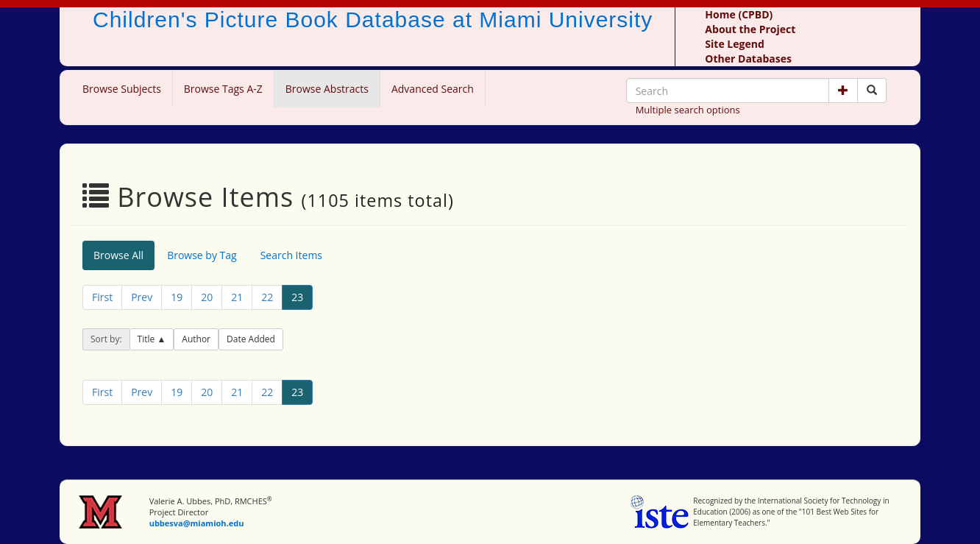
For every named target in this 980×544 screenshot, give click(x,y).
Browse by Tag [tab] (202, 255)
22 (267, 297)
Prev (142, 297)
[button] (843, 91)
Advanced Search (433, 89)
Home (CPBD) (739, 14)
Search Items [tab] (291, 255)
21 (237, 297)
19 (177, 297)
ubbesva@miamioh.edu (197, 523)
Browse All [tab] (118, 255)
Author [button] (196, 339)
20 (207, 297)
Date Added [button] (251, 339)
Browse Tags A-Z (223, 89)
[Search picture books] (872, 91)
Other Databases (748, 59)
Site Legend (734, 44)
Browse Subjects (122, 89)
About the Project (750, 29)
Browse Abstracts (327, 89)
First (102, 297)
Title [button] (148, 339)
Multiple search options (688, 110)
